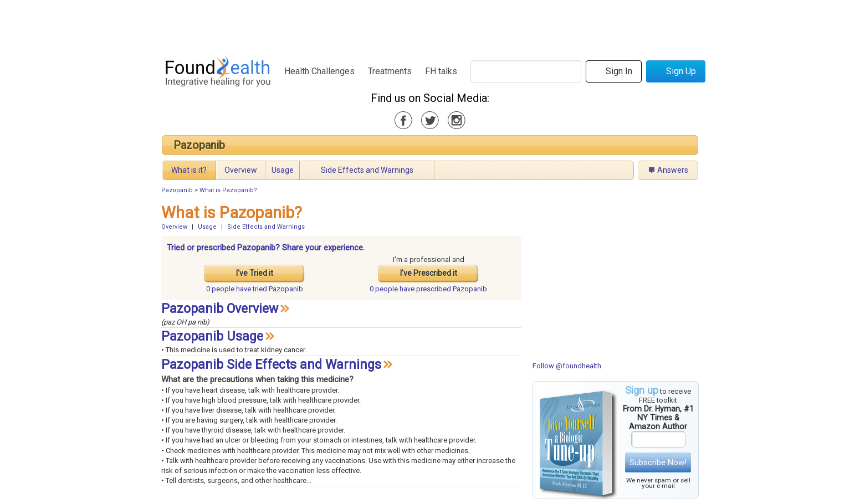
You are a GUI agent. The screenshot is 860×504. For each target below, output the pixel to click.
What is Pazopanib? (228, 190)
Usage (283, 170)
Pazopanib (199, 145)
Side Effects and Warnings (367, 170)
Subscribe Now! (658, 462)
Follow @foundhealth (567, 366)
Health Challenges (319, 71)
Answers (673, 170)
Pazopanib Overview (220, 309)
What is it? (189, 170)
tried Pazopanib (255, 289)
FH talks (441, 71)
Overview (241, 170)
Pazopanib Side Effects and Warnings (271, 365)
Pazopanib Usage (212, 336)
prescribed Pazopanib (428, 289)
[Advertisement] (429, 25)
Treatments (390, 71)
